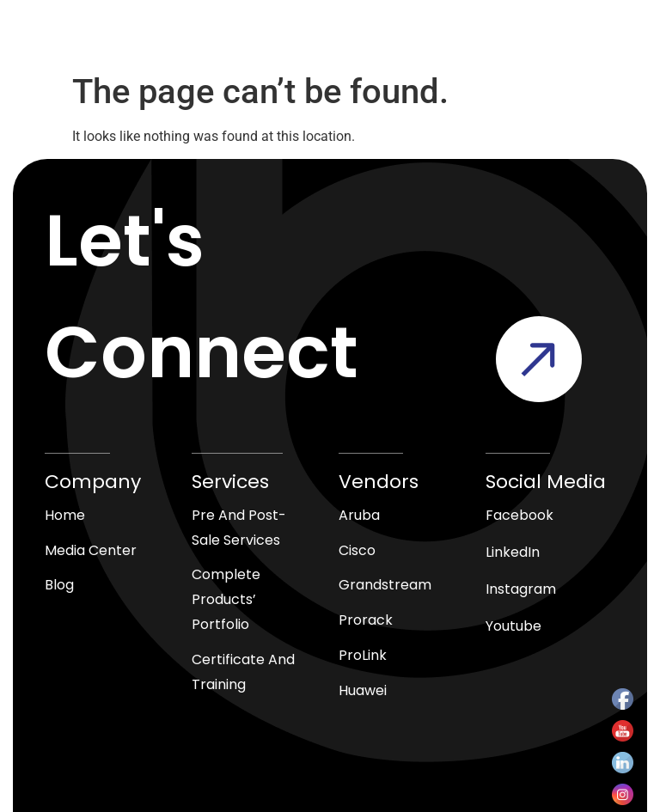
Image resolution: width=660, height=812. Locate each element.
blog (59, 585)
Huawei (363, 690)
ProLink (363, 655)
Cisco (357, 550)
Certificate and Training (243, 672)
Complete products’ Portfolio (226, 599)
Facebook (519, 515)
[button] (537, 41)
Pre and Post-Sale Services (239, 528)
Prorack (366, 620)
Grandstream (385, 585)
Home (65, 515)
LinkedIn (513, 552)
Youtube (513, 626)
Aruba (359, 515)
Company (93, 482)
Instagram (521, 589)
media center (91, 550)
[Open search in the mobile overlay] (318, 41)
